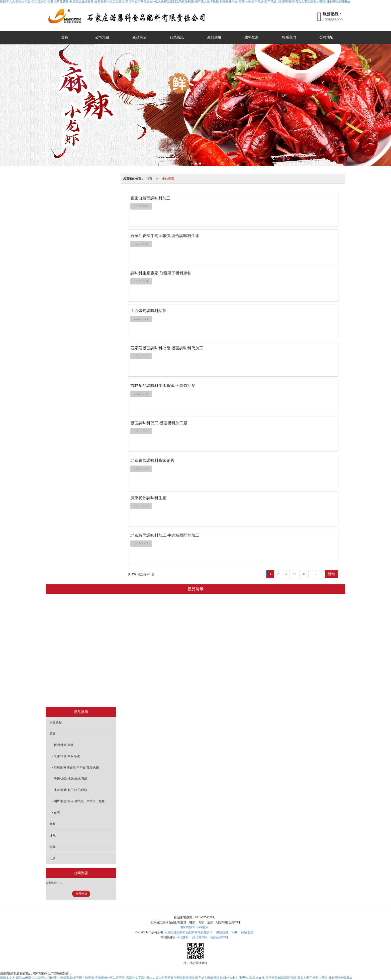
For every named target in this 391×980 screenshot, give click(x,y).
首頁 (65, 37)
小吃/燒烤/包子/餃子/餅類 (168, 670)
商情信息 (247, 932)
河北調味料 (199, 937)
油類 (223, 695)
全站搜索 (168, 179)
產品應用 (214, 37)
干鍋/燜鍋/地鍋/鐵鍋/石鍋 (168, 657)
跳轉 (331, 574)
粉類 (242, 695)
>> (294, 574)
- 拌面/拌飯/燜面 (63, 745)
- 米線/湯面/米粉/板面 (66, 756)
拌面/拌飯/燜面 (168, 620)
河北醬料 (183, 937)
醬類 (169, 607)
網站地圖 (222, 932)
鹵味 (169, 695)
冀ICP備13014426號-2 (194, 927)
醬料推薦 (252, 37)
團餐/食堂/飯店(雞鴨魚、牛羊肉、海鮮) (171, 682)
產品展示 (139, 37)
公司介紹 (102, 37)
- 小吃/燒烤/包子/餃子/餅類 (70, 790)
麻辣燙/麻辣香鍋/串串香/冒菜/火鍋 (171, 645)
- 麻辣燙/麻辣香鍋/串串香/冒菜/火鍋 (76, 767)
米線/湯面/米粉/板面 (168, 632)
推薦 (261, 695)
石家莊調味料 (219, 937)
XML (235, 932)
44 (304, 574)
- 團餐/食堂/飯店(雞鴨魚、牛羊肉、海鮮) (79, 801)
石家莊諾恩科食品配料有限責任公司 (189, 932)
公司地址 (326, 37)
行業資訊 (177, 37)
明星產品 (131, 695)
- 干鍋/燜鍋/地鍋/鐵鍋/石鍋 (70, 779)
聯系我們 (289, 37)
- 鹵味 (56, 812)
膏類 (203, 695)
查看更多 (82, 894)
